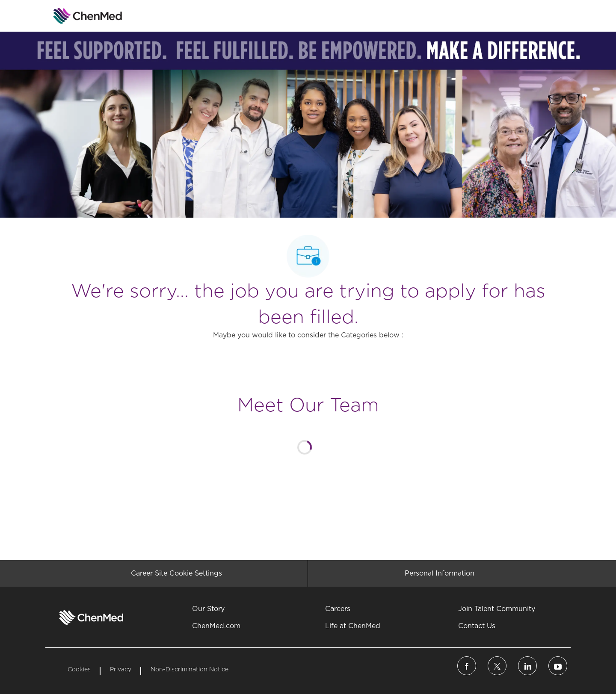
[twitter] (497, 666)
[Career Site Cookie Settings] (176, 573)
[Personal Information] (440, 573)
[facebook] (467, 666)
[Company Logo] (67, 16)
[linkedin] (527, 666)
